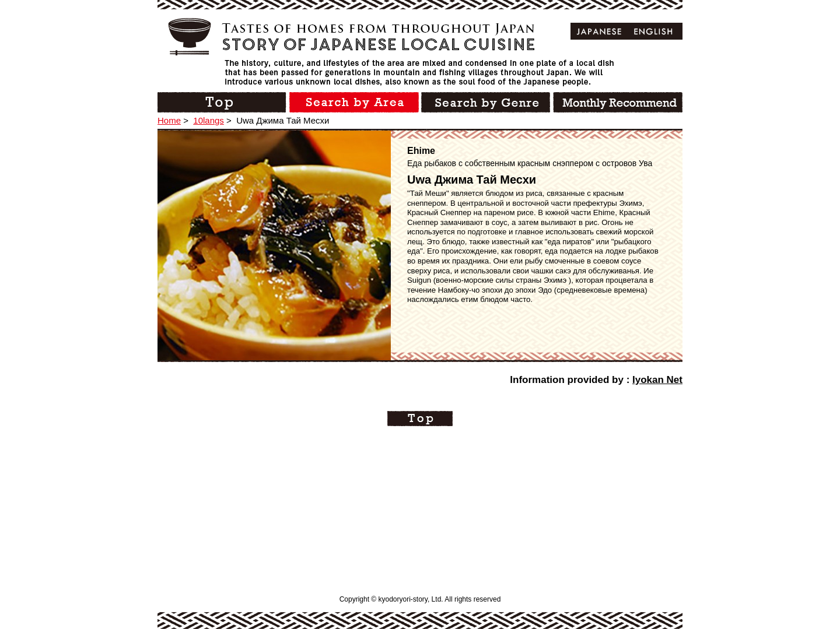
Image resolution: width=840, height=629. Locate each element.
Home (169, 120)
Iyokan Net (657, 380)
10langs (209, 120)
